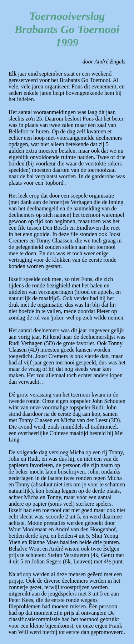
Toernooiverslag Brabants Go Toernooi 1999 (67, 29)
